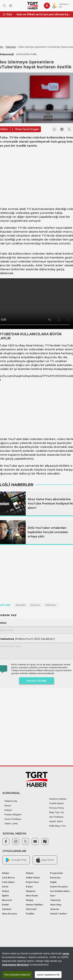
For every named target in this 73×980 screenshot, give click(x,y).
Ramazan (55, 878)
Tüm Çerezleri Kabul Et (17, 975)
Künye (8, 806)
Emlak (5, 905)
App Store (45, 860)
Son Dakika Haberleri (61, 891)
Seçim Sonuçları (59, 887)
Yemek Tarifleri (58, 914)
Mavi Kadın (32, 896)
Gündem (7, 909)
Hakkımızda (11, 801)
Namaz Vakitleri (34, 905)
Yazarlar (55, 909)
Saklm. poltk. (11, 824)
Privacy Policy (57, 808)
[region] (36, 963)
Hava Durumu (9, 914)
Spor (53, 896)
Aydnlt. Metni (56, 821)
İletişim (8, 810)
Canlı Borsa (8, 878)
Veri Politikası (56, 817)
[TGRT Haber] (33, 6)
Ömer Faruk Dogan (27, 129)
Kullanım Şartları (58, 799)
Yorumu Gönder (36, 681)
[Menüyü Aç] (11, 6)
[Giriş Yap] (47, 6)
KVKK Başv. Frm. (58, 826)
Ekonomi (7, 900)
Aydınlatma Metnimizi (15, 965)
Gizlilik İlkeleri (57, 803)
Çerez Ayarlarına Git (48, 975)
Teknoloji (11, 47)
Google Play (16, 860)
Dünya (5, 891)
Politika (30, 914)
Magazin (31, 891)
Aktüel (5, 873)
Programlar (57, 873)
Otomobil (31, 909)
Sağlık (53, 882)
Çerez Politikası (13, 819)
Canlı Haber (8, 882)
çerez (66, 953)
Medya (30, 900)
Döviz (5, 887)
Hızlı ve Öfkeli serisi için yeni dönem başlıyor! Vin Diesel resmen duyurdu (43, 14)
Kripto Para (32, 882)
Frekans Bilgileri (13, 815)
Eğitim (5, 896)
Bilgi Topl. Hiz (57, 812)
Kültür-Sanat (33, 878)
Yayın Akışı (56, 905)
